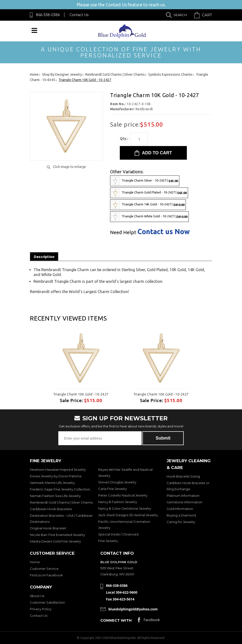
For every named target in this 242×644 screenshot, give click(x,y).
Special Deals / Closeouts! (118, 534)
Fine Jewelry (108, 541)
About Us (37, 596)
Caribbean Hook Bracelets (51, 509)
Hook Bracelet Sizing (183, 476)
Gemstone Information (185, 502)
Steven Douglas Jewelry (117, 482)
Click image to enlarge (69, 167)
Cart (207, 15)
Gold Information (180, 509)
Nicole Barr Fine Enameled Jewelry (57, 535)
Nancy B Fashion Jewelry (118, 502)
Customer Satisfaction (47, 602)
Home (35, 562)
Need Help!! (123, 232)
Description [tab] (44, 257)
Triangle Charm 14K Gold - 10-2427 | (148, 205)
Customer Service (44, 569)
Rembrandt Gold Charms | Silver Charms (61, 502)
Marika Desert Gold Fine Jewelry (55, 541)
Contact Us (79, 15)
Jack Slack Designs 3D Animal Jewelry (128, 515)
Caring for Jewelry (181, 522)
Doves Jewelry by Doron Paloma (56, 476)
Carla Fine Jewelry (112, 489)
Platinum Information (183, 496)
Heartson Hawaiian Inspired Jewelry (58, 469)
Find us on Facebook (46, 575)
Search (180, 15)
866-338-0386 (48, 15)
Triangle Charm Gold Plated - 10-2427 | (149, 193)
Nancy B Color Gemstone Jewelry (125, 508)
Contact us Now (164, 232)
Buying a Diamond (181, 515)
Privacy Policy (41, 609)
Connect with (116, 620)
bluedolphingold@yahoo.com (133, 609)
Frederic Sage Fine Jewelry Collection (60, 489)
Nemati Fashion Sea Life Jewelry (55, 496)
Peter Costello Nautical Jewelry (123, 495)
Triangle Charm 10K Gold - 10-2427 (81, 394)
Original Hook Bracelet (48, 528)
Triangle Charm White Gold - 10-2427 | (149, 217)
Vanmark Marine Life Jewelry (52, 483)
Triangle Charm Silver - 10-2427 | (145, 181)
